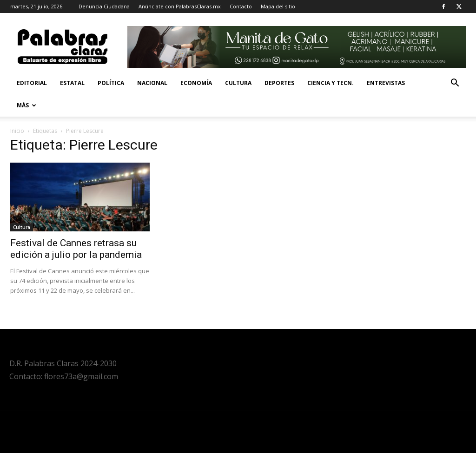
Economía (196, 83)
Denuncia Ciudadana (104, 6)
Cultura (238, 83)
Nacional (152, 83)
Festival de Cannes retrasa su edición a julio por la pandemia (76, 249)
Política (111, 83)
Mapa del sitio (278, 6)
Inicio (17, 131)
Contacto (241, 6)
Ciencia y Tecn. (331, 83)
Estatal (72, 83)
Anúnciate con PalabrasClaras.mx (180, 6)
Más (26, 105)
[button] (455, 84)
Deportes (279, 83)
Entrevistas (386, 83)
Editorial (32, 83)
